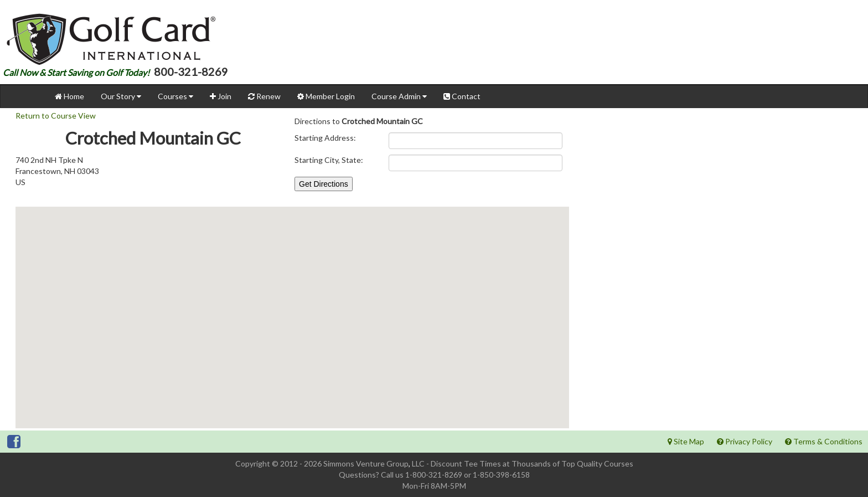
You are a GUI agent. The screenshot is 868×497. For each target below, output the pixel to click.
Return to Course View (56, 116)
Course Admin (399, 96)
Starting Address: (325, 138)
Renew (264, 96)
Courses (175, 96)
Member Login (326, 96)
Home (69, 96)
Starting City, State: (329, 160)
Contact (462, 96)
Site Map (686, 441)
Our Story (121, 96)
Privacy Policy (745, 441)
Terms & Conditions (824, 441)
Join (221, 96)
